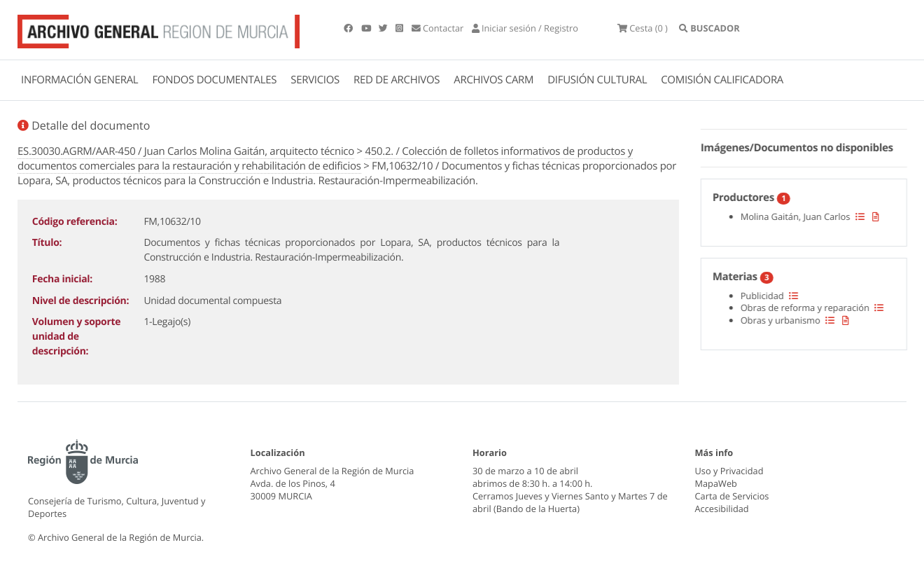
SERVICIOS (315, 80)
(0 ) (643, 28)
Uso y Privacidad (729, 471)
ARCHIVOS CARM (493, 80)
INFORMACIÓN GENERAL (79, 80)
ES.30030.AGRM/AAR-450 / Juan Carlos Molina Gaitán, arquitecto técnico (186, 151)
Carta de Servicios (732, 496)
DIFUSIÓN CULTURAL (597, 80)
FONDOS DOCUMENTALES (214, 80)
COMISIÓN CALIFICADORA (722, 80)
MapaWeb (716, 483)
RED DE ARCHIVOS (397, 80)
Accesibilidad (722, 509)
